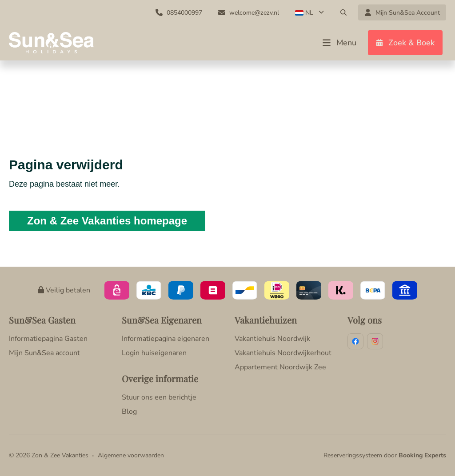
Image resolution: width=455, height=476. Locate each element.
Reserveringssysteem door (385, 455)
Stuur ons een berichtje (159, 397)
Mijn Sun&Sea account (44, 353)
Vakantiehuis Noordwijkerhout (283, 353)
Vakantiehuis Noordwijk (272, 339)
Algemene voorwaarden (131, 455)
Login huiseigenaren (154, 353)
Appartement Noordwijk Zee (280, 367)
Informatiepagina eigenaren (166, 339)
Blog (129, 412)
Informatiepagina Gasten (48, 339)
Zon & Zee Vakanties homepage (107, 221)
